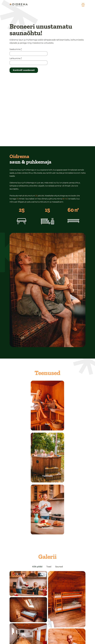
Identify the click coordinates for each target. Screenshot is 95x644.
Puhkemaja (47, 528)
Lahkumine (16, 58)
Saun (47, 424)
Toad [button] (49, 567)
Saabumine (16, 49)
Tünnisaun (47, 476)
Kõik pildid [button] (37, 567)
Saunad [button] (59, 567)
